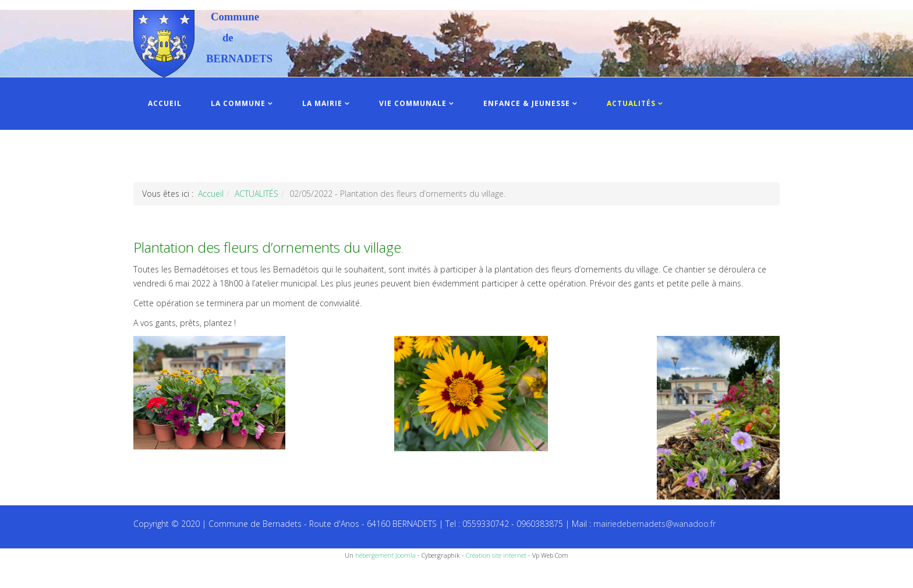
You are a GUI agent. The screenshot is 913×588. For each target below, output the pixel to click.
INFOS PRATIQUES (184, 156)
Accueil (211, 194)
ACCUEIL (165, 103)
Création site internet (496, 555)
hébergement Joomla (385, 555)
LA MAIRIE (322, 103)
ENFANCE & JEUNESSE (527, 103)
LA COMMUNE (238, 103)
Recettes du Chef (32, 575)
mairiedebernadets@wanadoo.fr (654, 524)
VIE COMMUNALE (413, 103)
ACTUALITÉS (631, 103)
